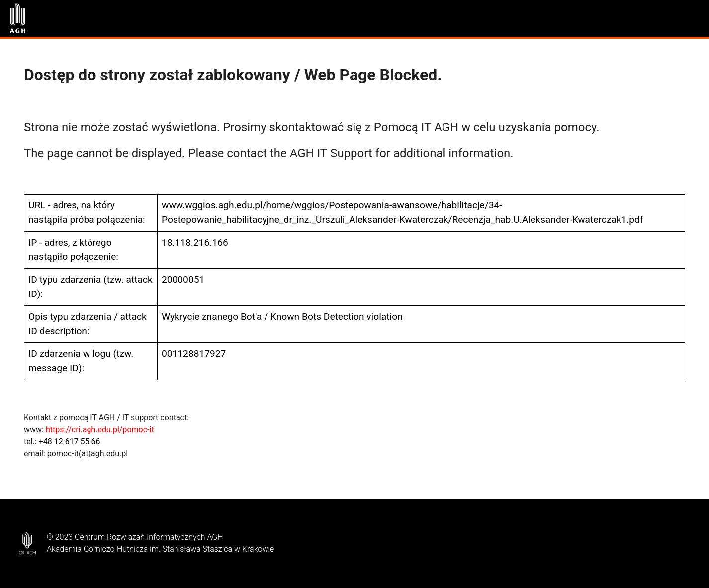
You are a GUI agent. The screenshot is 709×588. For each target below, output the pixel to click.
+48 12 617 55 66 (70, 441)
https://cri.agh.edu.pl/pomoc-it (100, 430)
